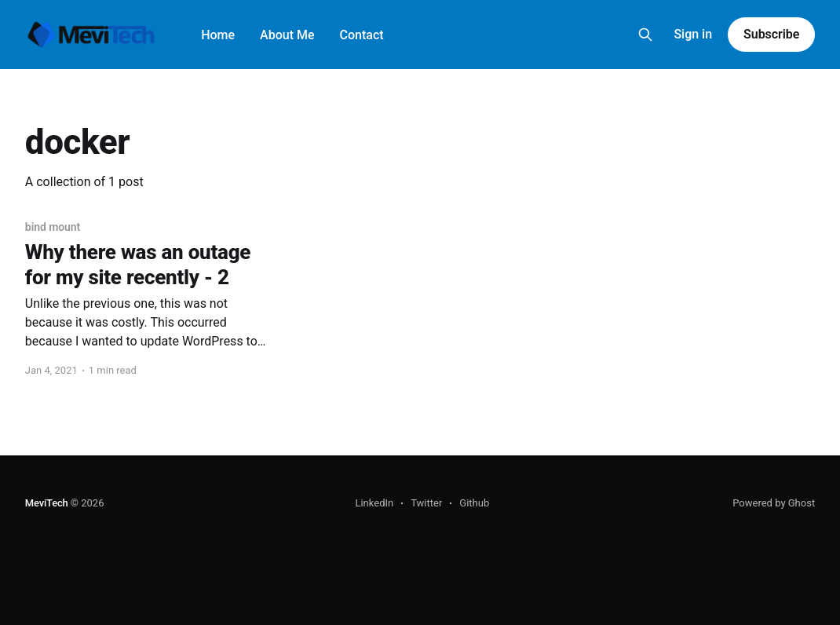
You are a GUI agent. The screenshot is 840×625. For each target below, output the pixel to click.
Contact (362, 35)
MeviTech (47, 503)
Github (474, 503)
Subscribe (771, 34)
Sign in (693, 34)
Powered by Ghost (774, 503)
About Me (287, 35)
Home (218, 35)
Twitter (426, 503)
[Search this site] (645, 35)
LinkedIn (374, 503)
